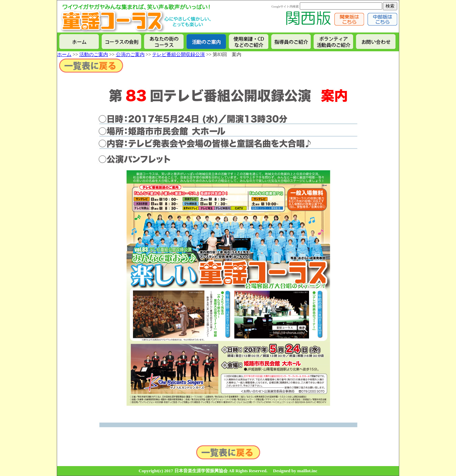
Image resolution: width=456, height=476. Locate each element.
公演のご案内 (130, 55)
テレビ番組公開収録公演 (178, 55)
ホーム (64, 55)
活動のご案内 (94, 55)
